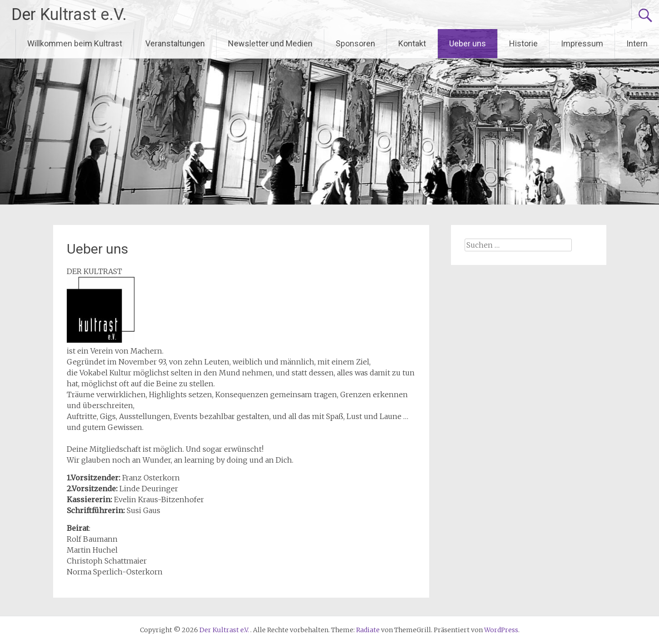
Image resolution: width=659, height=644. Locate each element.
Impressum (582, 43)
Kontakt (412, 43)
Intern (637, 43)
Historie (523, 43)
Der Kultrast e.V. (69, 15)
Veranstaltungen (175, 43)
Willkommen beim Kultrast (75, 43)
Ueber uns (468, 43)
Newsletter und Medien (270, 43)
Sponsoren (355, 43)
